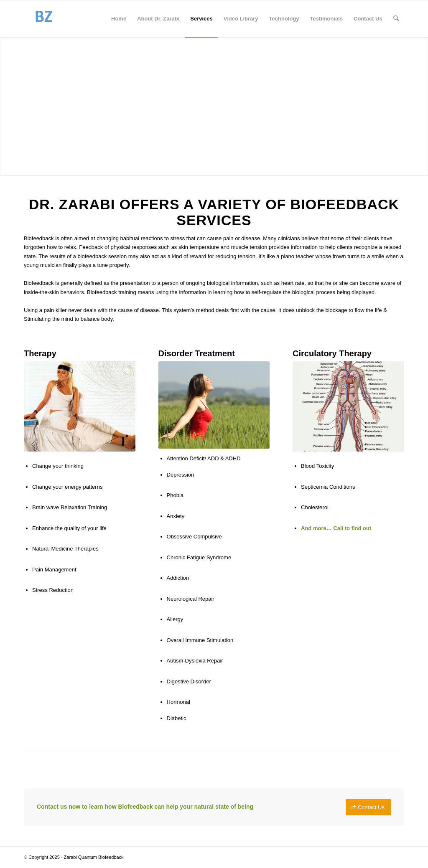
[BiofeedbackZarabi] (43, 19)
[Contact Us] (368, 807)
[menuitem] (119, 19)
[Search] (396, 19)
